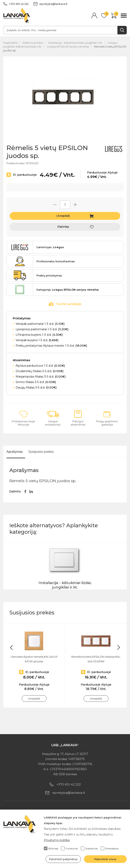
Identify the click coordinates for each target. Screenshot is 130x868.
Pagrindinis (10, 43)
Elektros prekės (33, 43)
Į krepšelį (63, 216)
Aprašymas (15, 452)
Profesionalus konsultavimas (56, 261)
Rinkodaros (110, 848)
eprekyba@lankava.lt (50, 4)
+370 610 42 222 (16, 4)
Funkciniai (69, 848)
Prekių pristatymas (49, 275)
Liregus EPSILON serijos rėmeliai (68, 47)
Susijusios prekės (41, 452)
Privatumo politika (57, 840)
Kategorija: (68, 290)
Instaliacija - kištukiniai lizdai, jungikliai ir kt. (75, 43)
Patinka (63, 227)
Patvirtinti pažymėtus (63, 859)
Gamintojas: (50, 247)
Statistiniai (89, 848)
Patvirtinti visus (105, 859)
